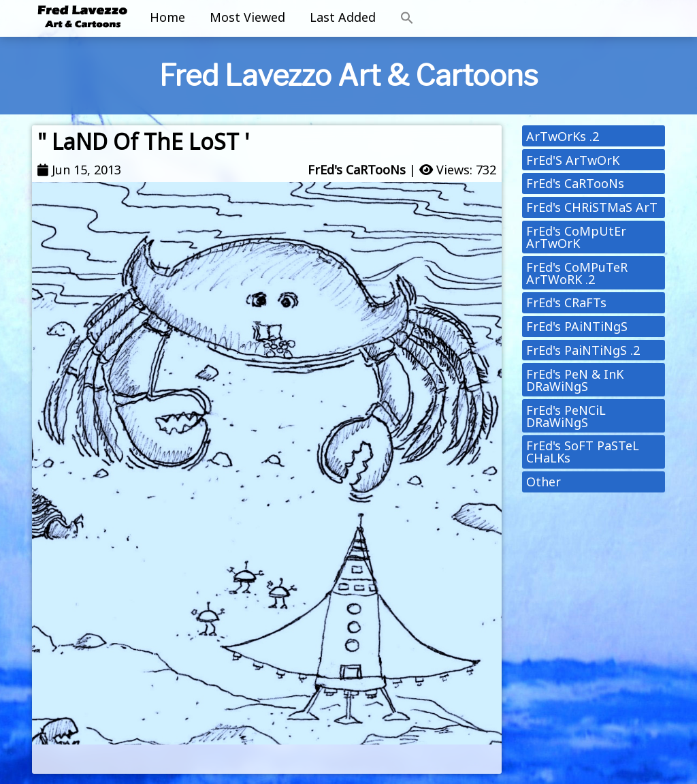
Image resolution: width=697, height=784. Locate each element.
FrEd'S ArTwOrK (573, 160)
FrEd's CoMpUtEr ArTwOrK (576, 237)
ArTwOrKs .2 (563, 136)
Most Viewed (247, 17)
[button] (407, 18)
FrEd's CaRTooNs (357, 170)
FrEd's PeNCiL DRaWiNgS (566, 416)
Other (544, 482)
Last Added (343, 17)
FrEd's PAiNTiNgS (577, 326)
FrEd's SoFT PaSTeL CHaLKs (583, 452)
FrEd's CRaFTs (566, 302)
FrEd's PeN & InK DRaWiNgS (575, 380)
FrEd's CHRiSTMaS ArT (592, 207)
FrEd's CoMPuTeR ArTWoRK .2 (577, 273)
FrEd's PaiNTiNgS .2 (583, 350)
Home (167, 17)
